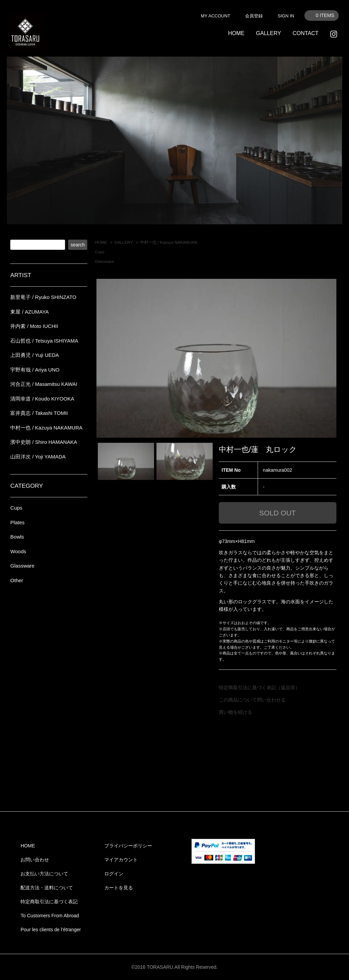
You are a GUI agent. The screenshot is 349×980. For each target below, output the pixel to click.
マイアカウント (121, 860)
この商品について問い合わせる (252, 700)
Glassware (104, 261)
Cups (100, 252)
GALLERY (269, 33)
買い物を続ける (236, 712)
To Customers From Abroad (50, 916)
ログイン (114, 874)
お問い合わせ (35, 860)
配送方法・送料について (47, 888)
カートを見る (119, 888)
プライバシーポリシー (128, 846)
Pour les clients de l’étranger (51, 930)
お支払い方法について (44, 874)
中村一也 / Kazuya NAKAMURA (169, 242)
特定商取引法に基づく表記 (49, 902)
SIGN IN (286, 16)
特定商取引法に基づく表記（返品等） (259, 688)
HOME (236, 33)
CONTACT (305, 33)
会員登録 (254, 16)
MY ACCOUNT (215, 16)
